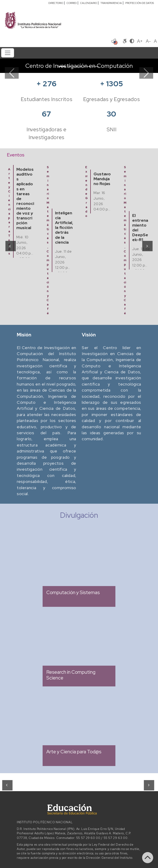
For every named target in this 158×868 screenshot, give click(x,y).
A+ (140, 41)
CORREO (72, 3)
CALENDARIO (89, 3)
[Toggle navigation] (8, 53)
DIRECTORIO (56, 3)
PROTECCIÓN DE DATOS (140, 3)
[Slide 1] (62, 67)
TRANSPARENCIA (111, 3)
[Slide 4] (87, 67)
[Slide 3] (79, 67)
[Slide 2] (71, 67)
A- (148, 41)
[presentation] (10, 246)
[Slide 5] (96, 67)
